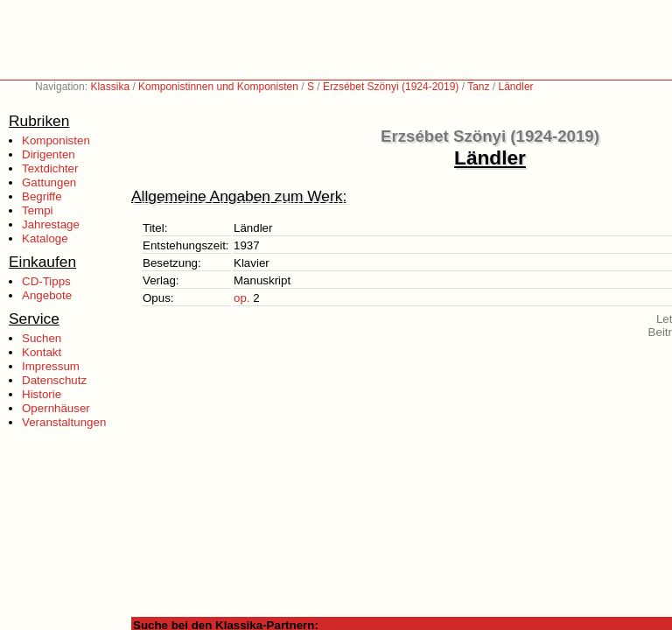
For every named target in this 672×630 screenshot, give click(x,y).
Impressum (51, 366)
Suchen (42, 338)
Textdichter (50, 168)
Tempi (38, 210)
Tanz (478, 87)
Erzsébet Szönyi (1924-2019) (391, 87)
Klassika (110, 87)
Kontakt (42, 352)
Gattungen (49, 182)
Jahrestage (51, 224)
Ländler (516, 87)
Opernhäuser (56, 408)
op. (242, 298)
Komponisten (56, 140)
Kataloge (45, 238)
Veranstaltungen (64, 422)
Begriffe (42, 196)
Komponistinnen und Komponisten (218, 87)
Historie (42, 394)
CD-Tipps (46, 281)
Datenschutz (54, 380)
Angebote (47, 295)
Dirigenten (49, 154)
